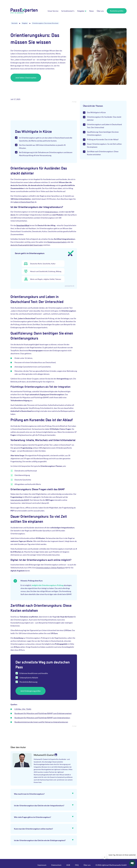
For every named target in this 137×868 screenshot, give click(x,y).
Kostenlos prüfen (117, 11)
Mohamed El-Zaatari (44, 755)
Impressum (42, 865)
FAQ (77, 865)
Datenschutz (56, 865)
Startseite (14, 23)
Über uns (87, 865)
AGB (68, 865)
